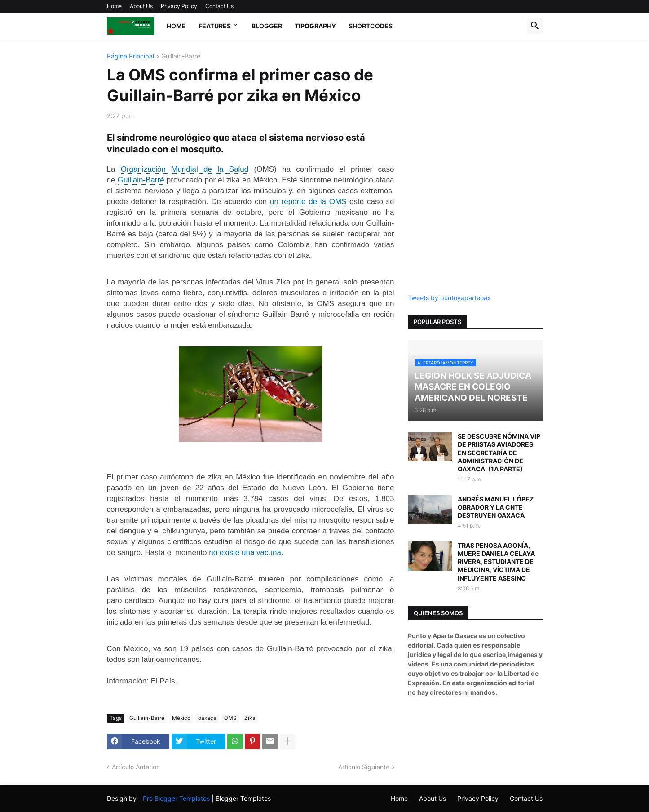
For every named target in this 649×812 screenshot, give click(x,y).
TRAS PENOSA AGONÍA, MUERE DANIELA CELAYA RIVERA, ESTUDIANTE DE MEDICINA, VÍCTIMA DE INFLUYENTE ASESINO (496, 562)
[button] (535, 26)
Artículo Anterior (135, 767)
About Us (141, 6)
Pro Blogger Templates (176, 798)
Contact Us (219, 6)
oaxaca (207, 718)
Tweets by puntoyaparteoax (449, 298)
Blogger (267, 26)
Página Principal (130, 56)
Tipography (315, 26)
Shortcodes (371, 26)
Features (215, 26)
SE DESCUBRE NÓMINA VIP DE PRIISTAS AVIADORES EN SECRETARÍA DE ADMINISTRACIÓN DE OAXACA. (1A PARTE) (499, 453)
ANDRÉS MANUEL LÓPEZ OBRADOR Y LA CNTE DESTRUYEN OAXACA (496, 507)
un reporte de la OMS (308, 202)
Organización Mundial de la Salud (185, 169)
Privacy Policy (179, 6)
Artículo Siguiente (364, 767)
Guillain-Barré (181, 56)
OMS (230, 718)
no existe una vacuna (245, 552)
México (181, 718)
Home (114, 6)
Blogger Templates (243, 798)
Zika (250, 718)
